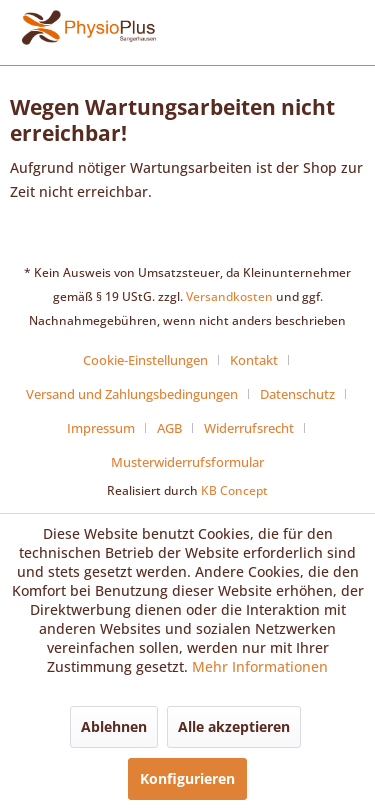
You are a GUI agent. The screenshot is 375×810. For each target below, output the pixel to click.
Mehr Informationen (260, 666)
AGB (169, 428)
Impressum (101, 428)
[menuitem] (153, 360)
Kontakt (254, 360)
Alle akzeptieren (234, 726)
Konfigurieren (187, 778)
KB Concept (234, 490)
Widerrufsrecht (249, 428)
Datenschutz (297, 394)
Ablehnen (114, 726)
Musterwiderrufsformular (187, 462)
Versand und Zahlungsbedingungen (132, 394)
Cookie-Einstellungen (145, 360)
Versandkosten (229, 296)
